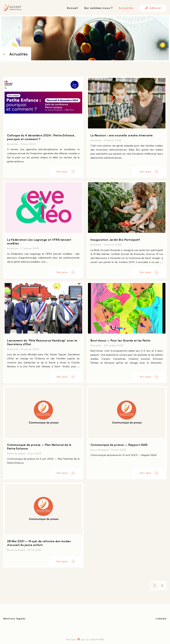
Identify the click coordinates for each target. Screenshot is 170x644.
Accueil (73, 8)
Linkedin (161, 618)
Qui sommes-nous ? (98, 8)
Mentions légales (14, 618)
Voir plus (66, 172)
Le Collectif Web (95, 639)
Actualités (126, 8)
